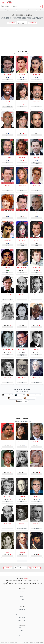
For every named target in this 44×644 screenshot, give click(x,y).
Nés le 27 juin (33, 23)
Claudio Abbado (7, 295)
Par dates (22, 591)
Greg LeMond (37, 186)
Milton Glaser (22, 295)
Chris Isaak (22, 213)
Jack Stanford (7, 378)
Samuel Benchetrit (22, 130)
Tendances (12, 10)
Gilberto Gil (8, 267)
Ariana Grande (37, 74)
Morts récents (32, 10)
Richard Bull (37, 295)
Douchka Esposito (22, 186)
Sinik (7, 130)
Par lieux (22, 597)
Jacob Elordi (22, 74)
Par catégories (22, 594)
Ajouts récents (22, 10)
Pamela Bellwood (22, 240)
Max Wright (8, 469)
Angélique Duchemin (22, 267)
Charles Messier (36, 378)
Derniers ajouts (22, 628)
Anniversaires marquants (22, 615)
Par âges (22, 599)
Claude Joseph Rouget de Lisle (7, 551)
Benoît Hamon (37, 157)
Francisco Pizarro (37, 551)
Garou (36, 130)
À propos (32, 642)
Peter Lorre (37, 349)
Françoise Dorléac (22, 469)
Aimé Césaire (36, 322)
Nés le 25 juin (11, 23)
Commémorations (22, 620)
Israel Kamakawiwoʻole (8, 442)
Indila (22, 102)
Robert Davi (36, 240)
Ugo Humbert (8, 74)
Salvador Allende (22, 349)
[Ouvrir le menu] (42, 2)
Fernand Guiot (22, 496)
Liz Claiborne (22, 524)
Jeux (22, 633)
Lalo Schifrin (37, 496)
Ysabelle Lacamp (22, 442)
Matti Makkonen (36, 442)
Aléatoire (22, 630)
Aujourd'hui (22, 609)
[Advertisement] (22, 38)
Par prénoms (22, 602)
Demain (22, 612)
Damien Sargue (36, 102)
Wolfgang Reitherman (8, 349)
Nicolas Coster (8, 496)
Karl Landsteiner (37, 524)
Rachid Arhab (36, 213)
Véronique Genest (8, 213)
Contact (26, 642)
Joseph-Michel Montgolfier (22, 551)
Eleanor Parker (8, 322)
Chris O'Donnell (8, 157)
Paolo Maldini (22, 157)
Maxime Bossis (7, 240)
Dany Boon (8, 186)
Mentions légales (39, 642)
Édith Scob (37, 469)
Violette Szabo (22, 322)
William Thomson (22, 378)
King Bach (8, 102)
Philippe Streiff (36, 267)
